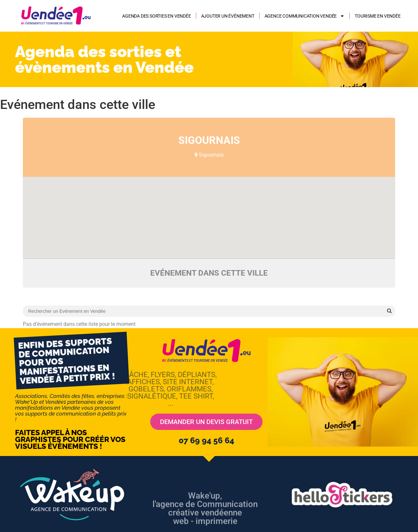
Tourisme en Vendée (378, 16)
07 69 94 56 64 (206, 440)
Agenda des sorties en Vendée (156, 16)
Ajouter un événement (228, 16)
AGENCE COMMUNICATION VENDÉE (305, 16)
